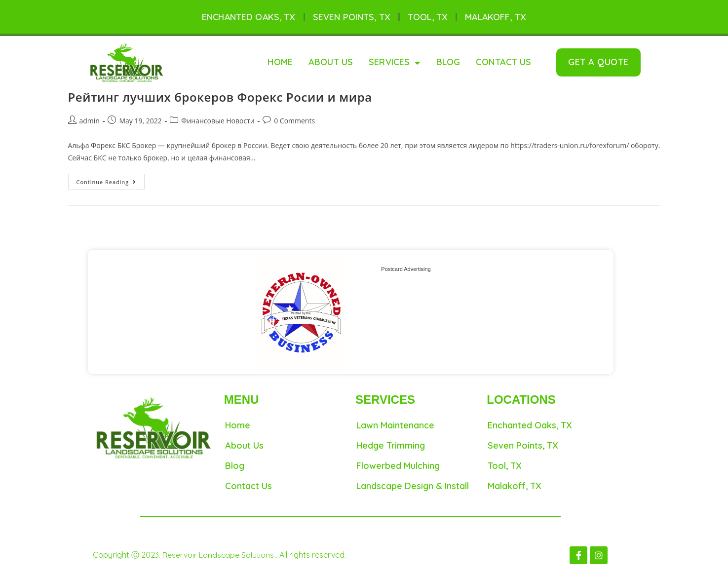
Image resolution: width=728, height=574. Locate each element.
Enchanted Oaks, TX (248, 17)
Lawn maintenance (395, 426)
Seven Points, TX (352, 17)
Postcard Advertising (406, 269)
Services (394, 63)
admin (90, 121)
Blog (448, 62)
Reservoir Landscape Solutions (220, 555)
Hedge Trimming (391, 445)
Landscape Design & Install (413, 486)
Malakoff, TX (497, 17)
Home (280, 62)
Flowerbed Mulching (398, 466)
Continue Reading (111, 180)
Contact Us (504, 62)
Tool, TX (428, 17)
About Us (331, 62)
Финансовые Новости (218, 121)
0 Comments (294, 121)
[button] (598, 63)
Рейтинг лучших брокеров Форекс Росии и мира (220, 97)
